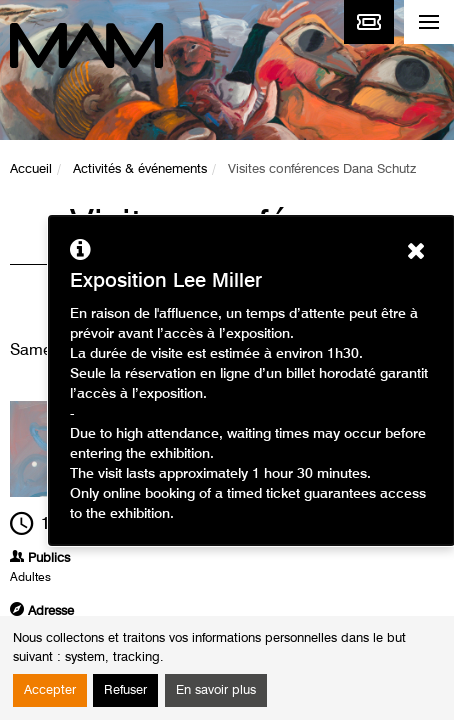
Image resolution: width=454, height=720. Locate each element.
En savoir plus (216, 690)
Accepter (50, 690)
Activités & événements (140, 169)
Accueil (31, 169)
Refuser (125, 690)
